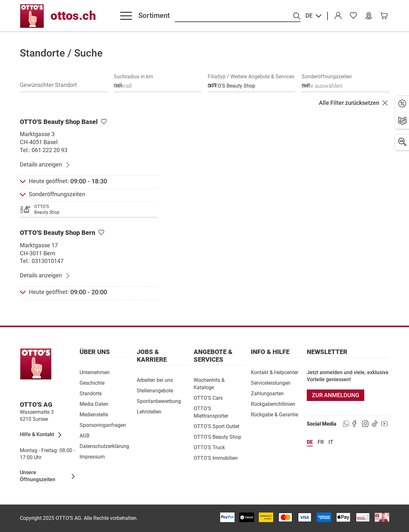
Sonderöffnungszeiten (327, 77)
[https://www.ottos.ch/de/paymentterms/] (343, 517)
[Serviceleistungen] (271, 383)
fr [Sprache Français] (321, 442)
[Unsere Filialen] (369, 16)
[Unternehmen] (95, 372)
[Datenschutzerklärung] (104, 446)
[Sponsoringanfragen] (103, 425)
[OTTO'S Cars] (208, 398)
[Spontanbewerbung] (159, 401)
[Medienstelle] (94, 414)
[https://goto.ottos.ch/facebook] (356, 424)
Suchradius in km (133, 77)
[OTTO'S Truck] (209, 447)
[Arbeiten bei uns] (155, 380)
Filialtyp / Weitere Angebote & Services (251, 77)
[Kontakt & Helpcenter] (274, 372)
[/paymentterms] (227, 517)
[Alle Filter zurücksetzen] (354, 103)
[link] (353, 16)
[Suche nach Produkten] (238, 16)
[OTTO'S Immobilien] (216, 458)
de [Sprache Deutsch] (310, 442)
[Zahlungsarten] (267, 393)
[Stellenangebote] (155, 390)
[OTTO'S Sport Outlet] (216, 426)
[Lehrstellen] (149, 411)
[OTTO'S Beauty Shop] (217, 437)
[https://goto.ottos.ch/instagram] (365, 424)
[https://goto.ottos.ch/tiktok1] (375, 424)
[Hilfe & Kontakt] (41, 435)
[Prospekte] (402, 121)
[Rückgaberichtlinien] (273, 404)
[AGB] (85, 435)
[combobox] (158, 85)
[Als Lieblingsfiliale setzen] (104, 122)
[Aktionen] (402, 104)
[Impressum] (92, 456)
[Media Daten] (94, 404)
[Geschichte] (92, 383)
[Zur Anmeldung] (336, 395)
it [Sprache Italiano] (331, 442)
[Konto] (338, 16)
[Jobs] (402, 142)
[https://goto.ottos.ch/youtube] (384, 424)
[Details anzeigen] (45, 165)
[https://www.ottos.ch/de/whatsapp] (346, 424)
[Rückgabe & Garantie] (274, 414)
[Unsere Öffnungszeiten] (48, 476)
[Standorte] (91, 393)
